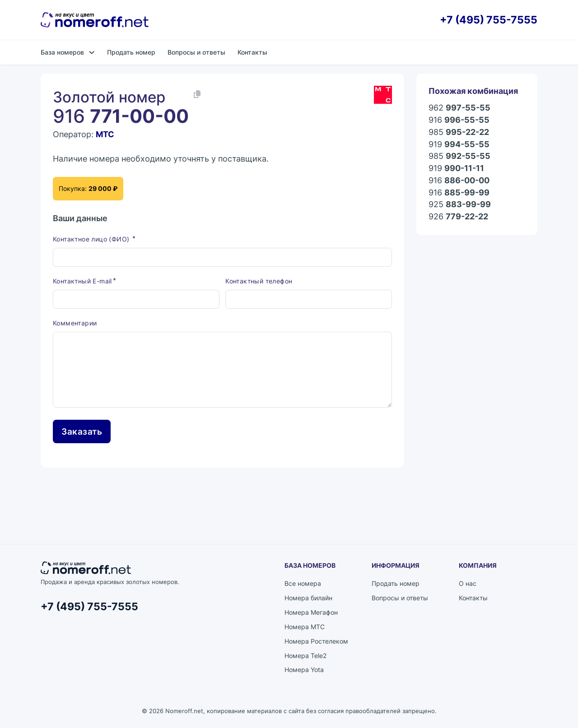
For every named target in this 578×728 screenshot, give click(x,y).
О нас (468, 585)
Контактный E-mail (82, 282)
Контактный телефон (259, 282)
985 (459, 132)
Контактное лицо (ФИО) (92, 240)
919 (459, 145)
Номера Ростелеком (316, 642)
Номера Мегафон (311, 614)
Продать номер (131, 52)
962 (459, 108)
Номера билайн (308, 599)
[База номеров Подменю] (92, 52)
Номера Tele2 (305, 657)
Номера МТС (305, 628)
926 (458, 217)
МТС (105, 134)
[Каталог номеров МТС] (383, 95)
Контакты (252, 52)
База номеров (62, 52)
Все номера (303, 585)
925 (460, 205)
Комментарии (75, 324)
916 (459, 120)
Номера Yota (304, 671)
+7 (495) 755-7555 (489, 20)
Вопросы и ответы (196, 52)
